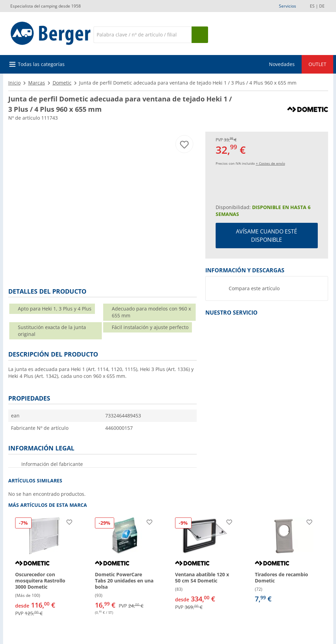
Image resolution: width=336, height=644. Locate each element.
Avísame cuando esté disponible (267, 236)
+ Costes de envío (270, 163)
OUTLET (317, 64)
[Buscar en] (142, 35)
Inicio (14, 83)
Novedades (282, 64)
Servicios (288, 6)
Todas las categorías (41, 64)
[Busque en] (200, 35)
